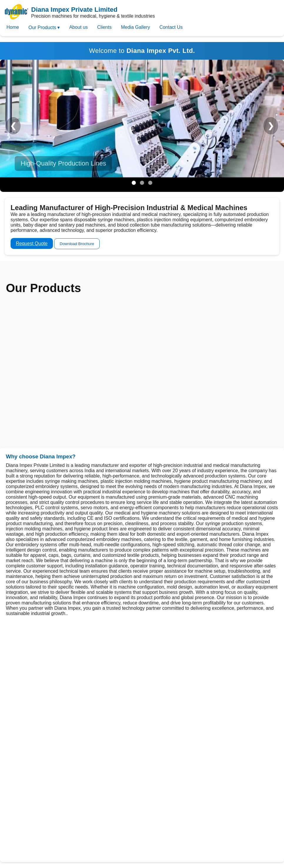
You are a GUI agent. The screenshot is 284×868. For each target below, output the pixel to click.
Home (13, 27)
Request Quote (32, 243)
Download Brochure (77, 244)
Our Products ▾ (44, 27)
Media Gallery (135, 27)
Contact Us (171, 27)
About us (78, 27)
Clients (105, 27)
